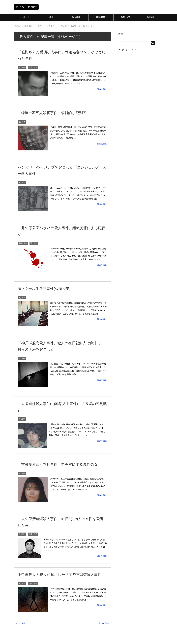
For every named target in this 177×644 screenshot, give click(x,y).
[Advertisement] (140, 94)
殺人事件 (76, 17)
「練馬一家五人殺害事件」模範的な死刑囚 (58, 113)
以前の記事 (104, 636)
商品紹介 (151, 17)
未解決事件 (101, 17)
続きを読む (102, 89)
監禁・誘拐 (126, 17)
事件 (51, 17)
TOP (24, 26)
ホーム (26, 17)
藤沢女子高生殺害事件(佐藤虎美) (49, 288)
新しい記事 (20, 636)
